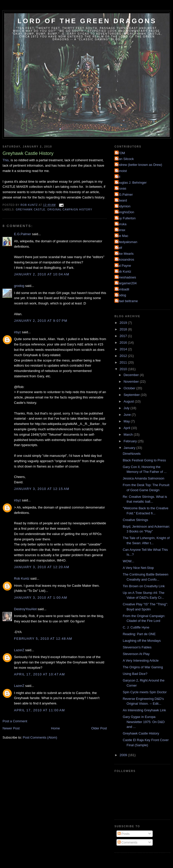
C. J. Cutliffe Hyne (136, 627)
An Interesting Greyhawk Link (144, 710)
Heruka (121, 224)
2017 (124, 336)
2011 (124, 362)
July (127, 408)
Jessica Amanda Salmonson (143, 478)
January (130, 448)
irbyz (17, 332)
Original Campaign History (70, 210)
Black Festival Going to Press (144, 460)
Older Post (99, 728)
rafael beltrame (127, 301)
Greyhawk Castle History (141, 733)
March (129, 435)
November (132, 382)
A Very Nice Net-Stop (138, 568)
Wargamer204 (126, 283)
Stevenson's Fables (137, 647)
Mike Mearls (125, 254)
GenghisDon (125, 212)
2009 (124, 755)
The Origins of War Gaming (143, 667)
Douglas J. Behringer (131, 183)
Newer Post (11, 728)
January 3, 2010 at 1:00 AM (41, 598)
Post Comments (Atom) (40, 737)
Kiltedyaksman (127, 242)
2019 (124, 323)
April (127, 428)
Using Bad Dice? (135, 674)
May (127, 421)
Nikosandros (125, 259)
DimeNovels (132, 454)
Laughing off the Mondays (142, 641)
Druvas (121, 188)
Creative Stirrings (135, 520)
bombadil (122, 289)
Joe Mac (122, 236)
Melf (119, 248)
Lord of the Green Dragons (87, 21)
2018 (124, 329)
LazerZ (19, 650)
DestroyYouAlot (25, 609)
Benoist (121, 171)
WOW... (128, 561)
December (132, 375)
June (128, 415)
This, (6, 160)
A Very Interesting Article (141, 660)
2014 (124, 349)
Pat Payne (123, 266)
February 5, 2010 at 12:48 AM (43, 639)
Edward (121, 200)
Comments (127, 842)
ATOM (120, 153)
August (129, 401)
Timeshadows (126, 277)
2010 (124, 369)
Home (56, 728)
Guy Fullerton (126, 218)
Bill (118, 177)
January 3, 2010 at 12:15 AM (42, 489)
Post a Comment (15, 721)
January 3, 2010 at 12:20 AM (42, 567)
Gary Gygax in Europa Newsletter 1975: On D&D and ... (144, 722)
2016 (124, 343)
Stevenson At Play (136, 654)
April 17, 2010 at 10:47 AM (39, 674)
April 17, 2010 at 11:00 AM (39, 710)
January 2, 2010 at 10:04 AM (42, 274)
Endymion (123, 206)
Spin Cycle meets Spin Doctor (145, 692)
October (130, 388)
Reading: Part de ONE (139, 634)
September (132, 395)
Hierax (121, 230)
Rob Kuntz (22, 578)
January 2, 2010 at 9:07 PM (41, 321)
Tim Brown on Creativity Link (144, 586)
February (131, 441)
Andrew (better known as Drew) (139, 165)
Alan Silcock (125, 159)
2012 (124, 356)
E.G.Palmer (23, 234)
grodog (19, 286)
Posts (124, 834)
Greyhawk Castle (31, 210)
